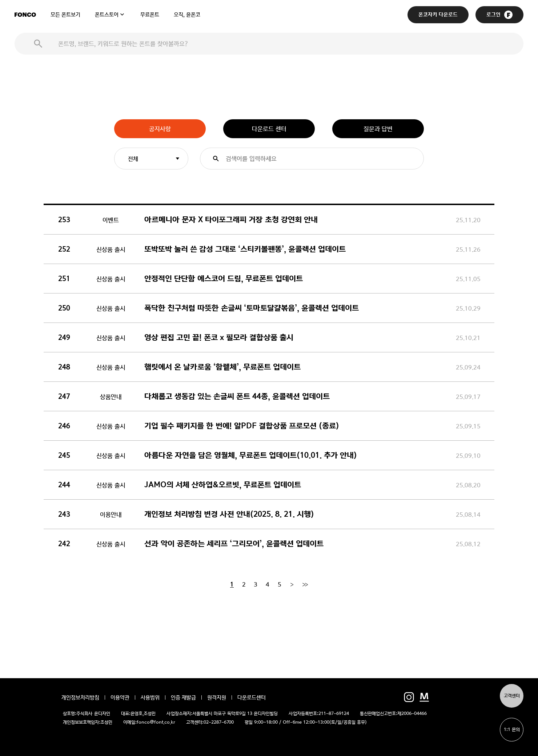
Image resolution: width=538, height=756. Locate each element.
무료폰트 (150, 15)
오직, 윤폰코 (187, 15)
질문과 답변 (378, 129)
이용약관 (120, 697)
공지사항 (160, 129)
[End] (305, 584)
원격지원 (217, 697)
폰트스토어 (107, 15)
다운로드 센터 (269, 129)
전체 (133, 159)
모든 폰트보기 (65, 15)
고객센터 (512, 696)
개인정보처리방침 (80, 697)
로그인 (499, 15)
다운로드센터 (252, 697)
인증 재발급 (183, 697)
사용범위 (150, 697)
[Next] (292, 584)
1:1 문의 (512, 730)
